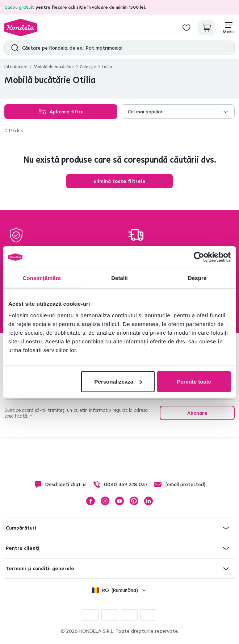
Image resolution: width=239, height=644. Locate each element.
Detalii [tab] (119, 278)
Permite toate (194, 381)
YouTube (119, 501)
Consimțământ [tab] (42, 278)
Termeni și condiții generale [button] (40, 568)
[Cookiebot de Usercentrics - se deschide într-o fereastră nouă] (199, 257)
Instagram (105, 501)
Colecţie (88, 66)
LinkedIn (148, 501)
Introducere (16, 66)
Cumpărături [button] (21, 528)
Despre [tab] (197, 278)
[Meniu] (229, 28)
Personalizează (118, 381)
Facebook (91, 501)
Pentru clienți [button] (23, 548)
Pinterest (134, 501)
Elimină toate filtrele (119, 181)
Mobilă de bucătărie (54, 66)
